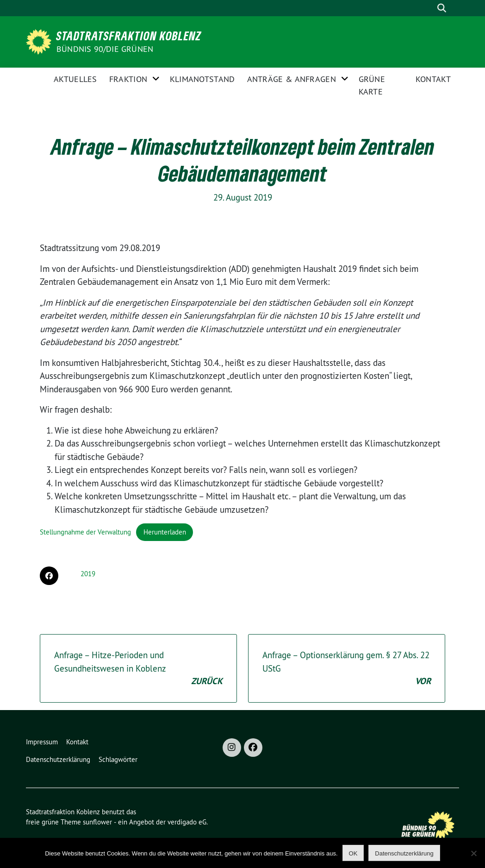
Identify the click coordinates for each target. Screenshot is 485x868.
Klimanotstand (202, 79)
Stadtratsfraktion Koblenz (129, 36)
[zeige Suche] (441, 8)
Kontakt (433, 79)
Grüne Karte (372, 85)
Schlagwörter (118, 759)
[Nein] (473, 853)
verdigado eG (187, 822)
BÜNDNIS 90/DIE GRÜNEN (105, 49)
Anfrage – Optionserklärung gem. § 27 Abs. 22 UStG (347, 669)
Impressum (42, 742)
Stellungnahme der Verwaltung (85, 532)
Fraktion (128, 79)
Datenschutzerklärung (58, 759)
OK (353, 853)
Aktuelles (75, 79)
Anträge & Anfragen (292, 79)
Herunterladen (165, 532)
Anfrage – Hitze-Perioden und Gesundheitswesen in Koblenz (138, 669)
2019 (88, 574)
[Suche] (427, 8)
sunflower (97, 822)
